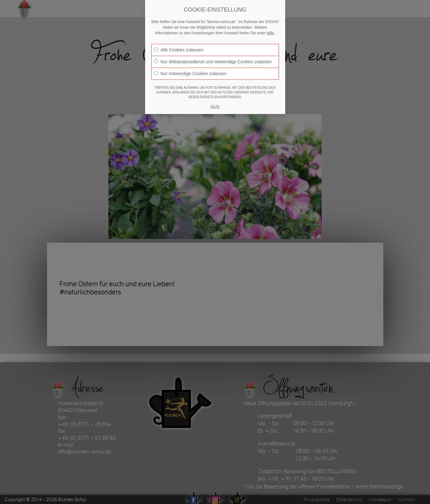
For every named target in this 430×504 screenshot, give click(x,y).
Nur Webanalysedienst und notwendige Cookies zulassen (213, 62)
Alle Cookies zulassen (179, 50)
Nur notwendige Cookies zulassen (190, 74)
